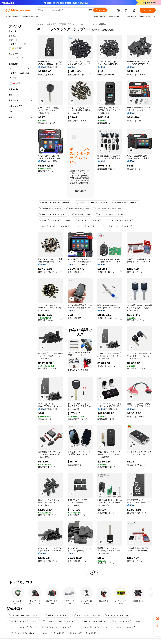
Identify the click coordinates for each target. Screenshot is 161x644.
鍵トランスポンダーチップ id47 (87, 615)
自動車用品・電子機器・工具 (59, 24)
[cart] (127, 11)
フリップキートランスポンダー (120, 226)
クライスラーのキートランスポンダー (57, 627)
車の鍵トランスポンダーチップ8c (126, 203)
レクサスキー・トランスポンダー (89, 220)
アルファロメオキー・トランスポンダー (91, 203)
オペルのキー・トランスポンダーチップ (55, 203)
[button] (91, 10)
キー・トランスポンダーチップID (109, 214)
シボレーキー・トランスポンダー (107, 208)
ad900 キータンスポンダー (78, 208)
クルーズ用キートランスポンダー (84, 633)
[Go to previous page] (87, 572)
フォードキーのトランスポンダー (121, 220)
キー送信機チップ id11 (82, 214)
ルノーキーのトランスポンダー (94, 621)
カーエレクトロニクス (85, 24)
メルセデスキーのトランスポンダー (53, 214)
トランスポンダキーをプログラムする (92, 627)
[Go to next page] (103, 572)
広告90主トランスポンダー (50, 208)
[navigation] (20, 299)
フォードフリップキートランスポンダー (55, 226)
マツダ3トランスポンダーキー (117, 615)
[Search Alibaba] (63, 10)
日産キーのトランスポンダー (57, 615)
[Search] (100, 10)
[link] (158, 619)
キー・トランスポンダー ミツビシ (89, 226)
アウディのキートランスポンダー (22, 633)
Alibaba (40, 24)
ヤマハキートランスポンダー (124, 627)
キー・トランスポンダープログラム (23, 627)
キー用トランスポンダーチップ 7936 (23, 621)
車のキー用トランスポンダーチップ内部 (55, 220)
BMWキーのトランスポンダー (53, 633)
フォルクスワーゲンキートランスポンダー (60, 621)
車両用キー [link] (103, 24)
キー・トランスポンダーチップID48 (126, 621)
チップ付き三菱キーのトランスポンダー (25, 615)
